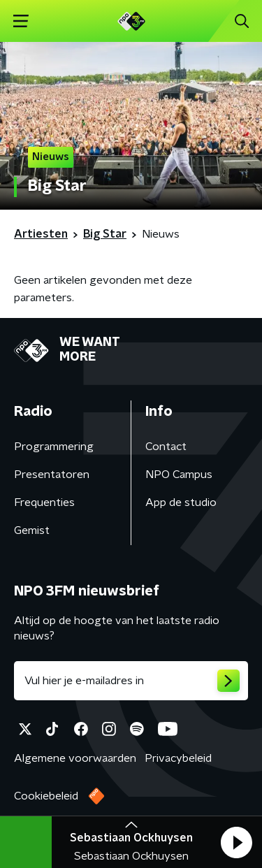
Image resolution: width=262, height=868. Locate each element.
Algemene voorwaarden (75, 758)
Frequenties (44, 502)
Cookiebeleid (46, 796)
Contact (166, 447)
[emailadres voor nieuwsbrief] (131, 681)
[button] (236, 842)
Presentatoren (52, 475)
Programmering (54, 447)
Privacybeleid (178, 758)
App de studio (181, 502)
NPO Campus (179, 475)
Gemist (32, 530)
